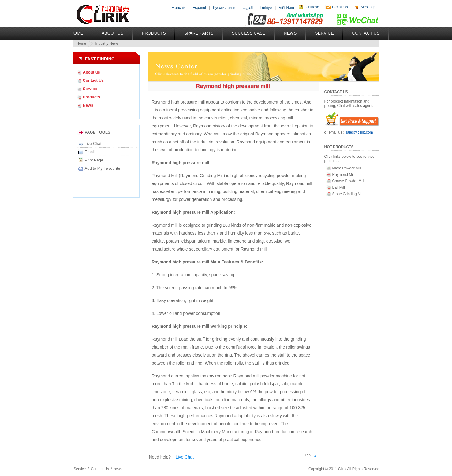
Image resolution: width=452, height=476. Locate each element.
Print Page (94, 160)
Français (178, 8)
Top (308, 455)
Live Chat (93, 144)
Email (90, 152)
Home (77, 33)
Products (154, 33)
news (118, 469)
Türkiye (266, 8)
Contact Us (366, 33)
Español (199, 8)
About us (92, 72)
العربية (248, 8)
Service (324, 33)
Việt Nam (286, 8)
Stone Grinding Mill (348, 194)
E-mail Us (340, 7)
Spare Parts (199, 33)
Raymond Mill (344, 175)
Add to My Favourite (103, 168)
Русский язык (224, 8)
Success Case (249, 33)
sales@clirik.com (359, 132)
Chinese (312, 7)
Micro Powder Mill (347, 168)
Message (368, 7)
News (290, 33)
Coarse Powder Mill (348, 181)
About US (112, 33)
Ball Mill (339, 187)
